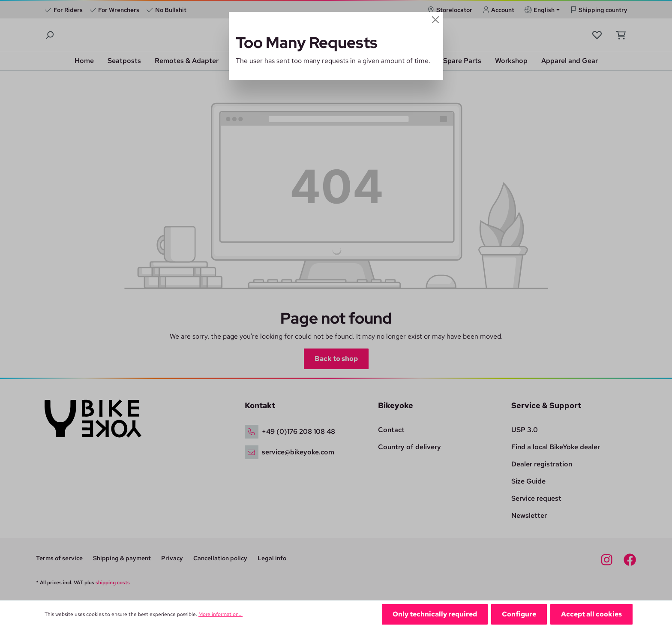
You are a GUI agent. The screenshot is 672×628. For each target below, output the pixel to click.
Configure (519, 614)
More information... (220, 614)
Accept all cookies (591, 614)
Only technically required (435, 614)
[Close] (435, 20)
